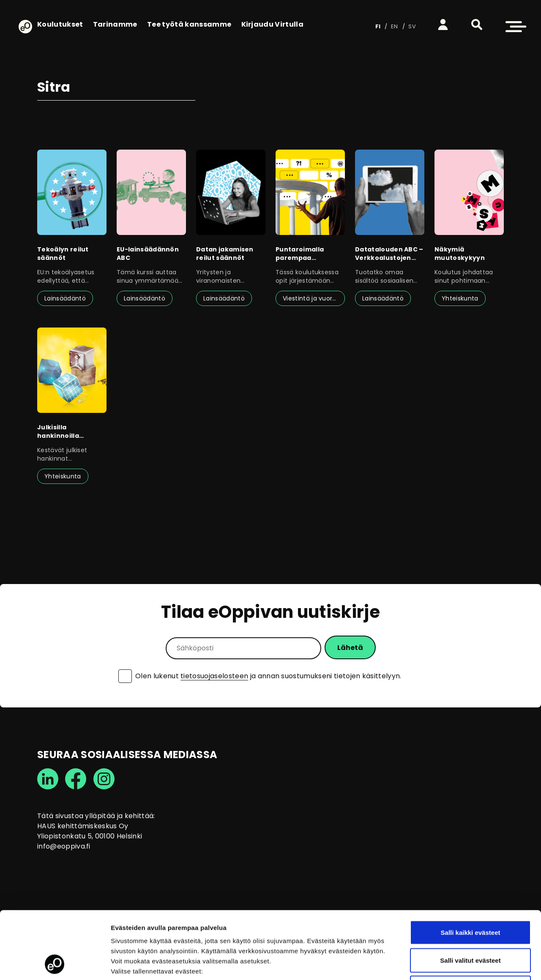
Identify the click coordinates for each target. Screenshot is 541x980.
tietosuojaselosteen (214, 676)
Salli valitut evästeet (470, 897)
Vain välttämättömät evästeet (470, 924)
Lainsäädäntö (65, 298)
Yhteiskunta (460, 298)
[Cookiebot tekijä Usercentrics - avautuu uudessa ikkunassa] (55, 964)
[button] (477, 25)
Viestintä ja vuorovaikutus (314, 298)
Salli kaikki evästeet (471, 869)
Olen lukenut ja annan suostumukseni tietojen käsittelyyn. (268, 676)
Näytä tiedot (452, 963)
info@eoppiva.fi (64, 846)
